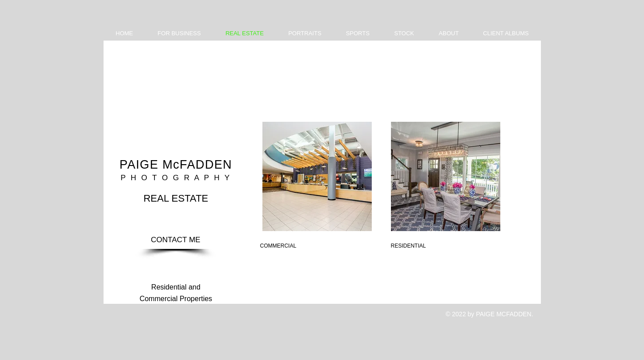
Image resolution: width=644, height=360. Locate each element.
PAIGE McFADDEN (176, 165)
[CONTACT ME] (176, 240)
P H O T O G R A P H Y (176, 178)
